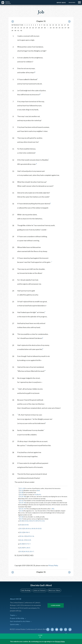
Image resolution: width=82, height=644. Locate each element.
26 (33, 28)
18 (68, 25)
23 (24, 28)
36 (62, 28)
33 (54, 28)
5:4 (35, 495)
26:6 (38, 490)
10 (44, 25)
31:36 (21, 517)
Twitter (48, 629)
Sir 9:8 (26, 532)
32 (51, 28)
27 (36, 28)
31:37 (21, 519)
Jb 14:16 (26, 521)
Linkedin (61, 629)
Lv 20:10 (33, 528)
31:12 (21, 490)
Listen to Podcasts (40, 590)
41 (18, 31)
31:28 (22, 544)
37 (65, 28)
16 (62, 25)
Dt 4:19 (29, 540)
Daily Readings (26, 590)
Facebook (53, 629)
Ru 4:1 (39, 495)
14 (56, 25)
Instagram (66, 629)
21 (18, 28)
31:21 (21, 495)
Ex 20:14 (27, 528)
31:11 (21, 528)
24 (27, 28)
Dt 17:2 (27, 544)
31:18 (21, 492)
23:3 (31, 551)
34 (57, 28)
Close (40, 635)
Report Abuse (61, 3)
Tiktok (70, 629)
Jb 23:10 (26, 525)
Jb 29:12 (29, 536)
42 (21, 31)
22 (21, 28)
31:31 (21, 501)
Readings (72, 2)
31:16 (22, 536)
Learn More (56, 605)
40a (53, 509)
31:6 (21, 525)
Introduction (17, 25)
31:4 (21, 521)
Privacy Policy (53, 565)
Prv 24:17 (27, 548)
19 (12, 28)
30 (45, 28)
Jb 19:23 (26, 551)
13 (53, 25)
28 (39, 28)
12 (50, 25)
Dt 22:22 (39, 528)
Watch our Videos (54, 590)
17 (65, 25)
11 (47, 25)
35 (60, 28)
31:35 (21, 509)
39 (12, 31)
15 (59, 25)
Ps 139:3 (36, 521)
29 (42, 28)
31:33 (21, 503)
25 (30, 28)
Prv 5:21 (42, 521)
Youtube (57, 629)
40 (15, 31)
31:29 (22, 548)
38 (68, 28)
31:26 (21, 496)
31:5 (21, 488)
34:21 (31, 521)
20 (15, 28)
